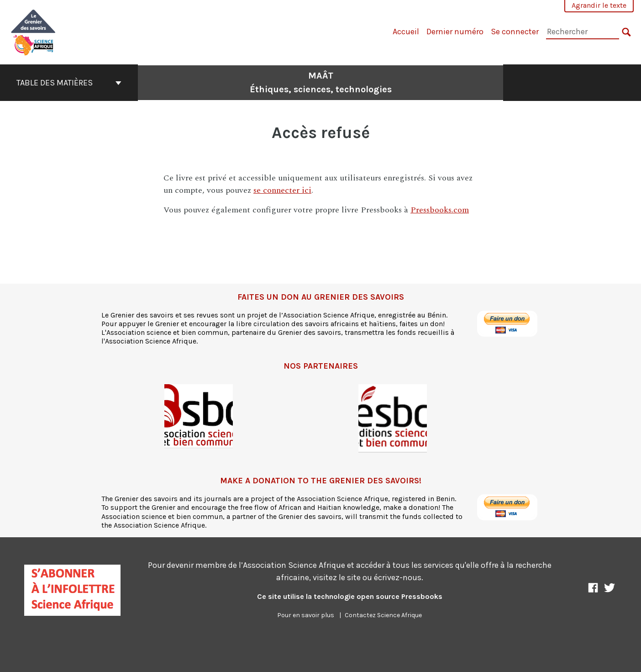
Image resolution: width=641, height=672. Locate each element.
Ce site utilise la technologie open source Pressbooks (350, 596)
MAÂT (321, 82)
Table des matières (69, 83)
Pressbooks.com (440, 210)
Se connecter (515, 32)
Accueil (406, 32)
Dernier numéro (455, 32)
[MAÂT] (34, 31)
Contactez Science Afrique (383, 615)
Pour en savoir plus (306, 615)
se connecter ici (282, 190)
